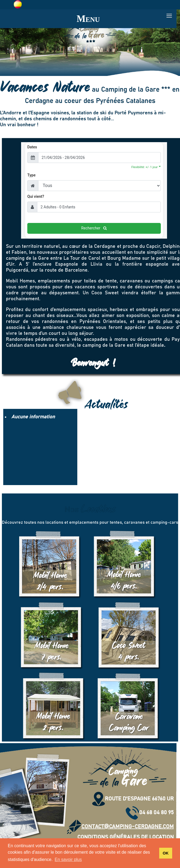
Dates (32, 147)
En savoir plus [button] (68, 859)
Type (31, 175)
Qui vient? (36, 196)
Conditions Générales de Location (126, 837)
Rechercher (94, 228)
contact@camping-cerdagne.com (120, 827)
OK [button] (166, 853)
